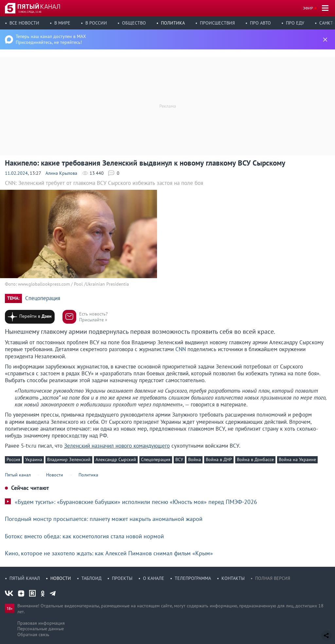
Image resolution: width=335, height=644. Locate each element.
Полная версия (273, 578)
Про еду (295, 23)
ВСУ (179, 459)
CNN (181, 349)
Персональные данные (41, 629)
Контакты (233, 578)
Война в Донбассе (255, 459)
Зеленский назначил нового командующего (117, 446)
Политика (173, 23)
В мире (62, 23)
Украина (34, 459)
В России (96, 23)
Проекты (122, 578)
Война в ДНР (219, 459)
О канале (154, 578)
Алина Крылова (61, 173)
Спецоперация (43, 298)
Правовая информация (41, 623)
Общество (134, 23)
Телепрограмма (193, 578)
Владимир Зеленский (69, 459)
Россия (13, 459)
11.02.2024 (16, 173)
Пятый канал (25, 578)
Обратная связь (33, 635)
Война (194, 459)
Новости (61, 578)
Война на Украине (297, 459)
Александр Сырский (116, 459)
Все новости (24, 23)
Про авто (260, 23)
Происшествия (217, 23)
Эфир (308, 8)
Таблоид (91, 578)
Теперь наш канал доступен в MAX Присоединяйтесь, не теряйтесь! (51, 39)
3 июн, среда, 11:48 (30, 12)
